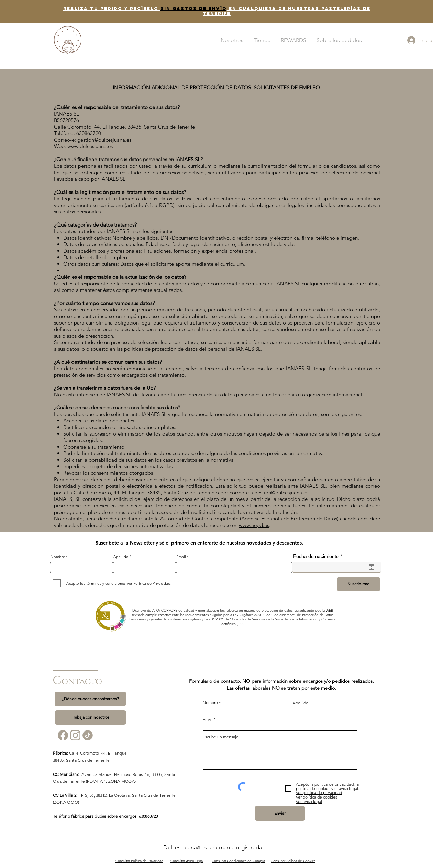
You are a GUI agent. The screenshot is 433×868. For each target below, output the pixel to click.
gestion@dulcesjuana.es (104, 140)
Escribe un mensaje (221, 737)
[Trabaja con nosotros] (90, 717)
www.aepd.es (254, 525)
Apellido (121, 557)
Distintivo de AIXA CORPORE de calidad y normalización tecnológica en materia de (197, 610)
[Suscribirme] (359, 584)
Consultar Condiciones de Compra (238, 861)
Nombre (58, 557)
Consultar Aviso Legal (187, 861)
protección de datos (277, 610)
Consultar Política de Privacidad (139, 861)
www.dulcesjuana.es (90, 146)
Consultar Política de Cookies (293, 861)
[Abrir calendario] (371, 567)
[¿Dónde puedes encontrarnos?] (90, 699)
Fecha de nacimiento (319, 556)
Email (181, 557)
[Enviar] (280, 813)
